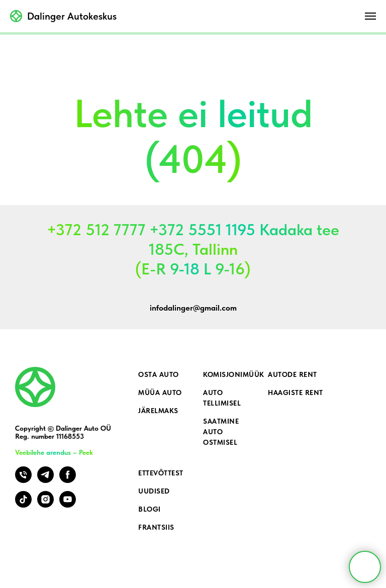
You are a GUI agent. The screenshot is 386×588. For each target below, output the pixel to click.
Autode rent (293, 374)
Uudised (154, 491)
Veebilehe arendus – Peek (54, 452)
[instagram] (45, 505)
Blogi (150, 509)
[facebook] (68, 480)
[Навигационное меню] (370, 16)
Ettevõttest (161, 473)
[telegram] (45, 480)
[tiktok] (23, 505)
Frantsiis (156, 527)
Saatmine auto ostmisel (221, 432)
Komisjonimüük (234, 374)
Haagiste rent (296, 393)
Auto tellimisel (222, 398)
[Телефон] (23, 480)
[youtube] (68, 505)
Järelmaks (158, 411)
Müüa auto (160, 393)
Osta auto (159, 374)
